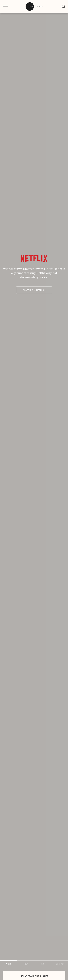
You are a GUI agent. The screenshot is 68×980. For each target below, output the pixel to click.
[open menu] (5, 7)
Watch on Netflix (34, 290)
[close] (63, 7)
